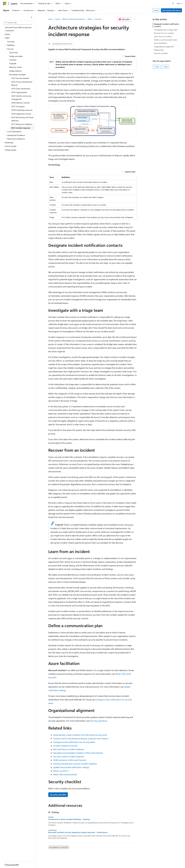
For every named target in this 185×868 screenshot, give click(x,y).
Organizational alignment (164, 47)
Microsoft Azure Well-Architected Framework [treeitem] (18, 29)
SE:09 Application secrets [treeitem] (21, 114)
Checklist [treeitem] (13, 60)
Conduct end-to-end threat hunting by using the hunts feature (81, 738)
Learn (50, 19)
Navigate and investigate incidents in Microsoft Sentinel (78, 753)
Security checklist (58, 795)
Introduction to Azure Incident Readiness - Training (69, 819)
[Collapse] (31, 17)
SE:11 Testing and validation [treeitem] (22, 124)
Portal (156, 10)
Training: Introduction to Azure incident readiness (75, 764)
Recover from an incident (164, 33)
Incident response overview (65, 746)
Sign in (179, 3)
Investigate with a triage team (166, 30)
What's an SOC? (60, 771)
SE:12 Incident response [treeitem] (21, 128)
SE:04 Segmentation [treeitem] (19, 92)
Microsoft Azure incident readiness (69, 749)
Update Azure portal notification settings (71, 767)
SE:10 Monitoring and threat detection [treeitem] (22, 119)
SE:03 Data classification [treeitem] (21, 89)
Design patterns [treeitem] (15, 71)
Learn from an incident (163, 36)
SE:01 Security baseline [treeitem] (20, 78)
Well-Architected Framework (74, 19)
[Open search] (173, 3)
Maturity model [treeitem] (15, 67)
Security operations (99, 721)
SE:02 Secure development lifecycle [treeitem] (22, 83)
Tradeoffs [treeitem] (13, 64)
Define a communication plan (166, 40)
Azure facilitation (161, 43)
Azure (58, 19)
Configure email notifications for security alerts (74, 742)
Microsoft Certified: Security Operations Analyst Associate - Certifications (78, 832)
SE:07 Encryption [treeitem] (18, 106)
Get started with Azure (172, 10)
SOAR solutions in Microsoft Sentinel (70, 760)
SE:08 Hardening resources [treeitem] (22, 110)
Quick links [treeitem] (14, 52)
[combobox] (18, 23)
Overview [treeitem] (11, 42)
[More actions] (134, 19)
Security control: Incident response (69, 756)
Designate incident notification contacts (166, 25)
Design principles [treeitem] (16, 56)
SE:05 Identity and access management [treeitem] (21, 98)
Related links (159, 50)
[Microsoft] (5, 3)
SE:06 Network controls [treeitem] (21, 103)
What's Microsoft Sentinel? (65, 774)
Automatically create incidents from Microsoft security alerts (80, 735)
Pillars (90, 19)
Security (98, 19)
